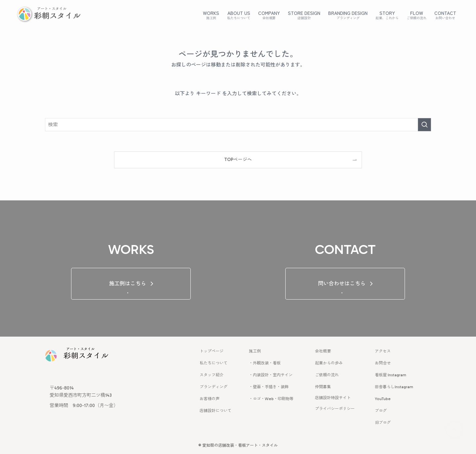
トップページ (212, 351)
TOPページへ (238, 160)
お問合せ (383, 363)
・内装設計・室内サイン (271, 375)
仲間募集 (323, 387)
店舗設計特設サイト (333, 398)
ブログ (381, 411)
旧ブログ (383, 423)
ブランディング (214, 387)
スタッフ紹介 (212, 375)
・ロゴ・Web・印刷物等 (271, 399)
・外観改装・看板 (265, 363)
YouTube (383, 399)
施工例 (255, 351)
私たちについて (214, 363)
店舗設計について (216, 411)
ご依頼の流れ (327, 375)
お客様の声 (210, 399)
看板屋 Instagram (391, 375)
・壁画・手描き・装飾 (269, 387)
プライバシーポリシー (335, 409)
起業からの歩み (329, 363)
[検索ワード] (238, 125)
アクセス (383, 351)
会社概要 (323, 351)
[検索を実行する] (424, 125)
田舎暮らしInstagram (394, 387)
